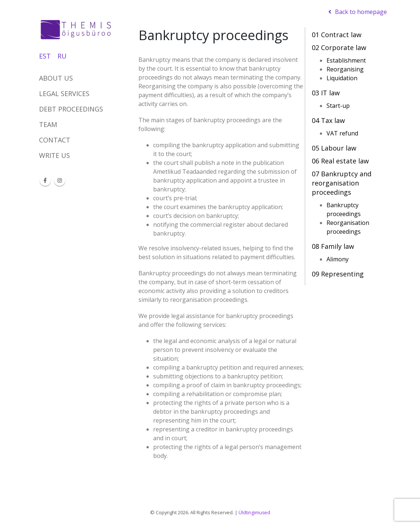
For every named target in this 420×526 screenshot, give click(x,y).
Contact (55, 140)
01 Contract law (337, 35)
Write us (54, 155)
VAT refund (342, 133)
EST (45, 56)
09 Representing (338, 274)
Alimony (338, 259)
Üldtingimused (254, 512)
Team (48, 124)
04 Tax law (328, 120)
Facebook (45, 180)
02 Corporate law (339, 47)
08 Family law (333, 246)
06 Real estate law (340, 161)
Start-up (338, 106)
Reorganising (345, 69)
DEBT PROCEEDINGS (71, 109)
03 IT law (326, 93)
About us (56, 78)
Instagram (60, 180)
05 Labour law (334, 148)
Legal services (64, 93)
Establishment (346, 60)
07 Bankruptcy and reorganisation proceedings (342, 183)
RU (62, 56)
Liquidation (342, 78)
